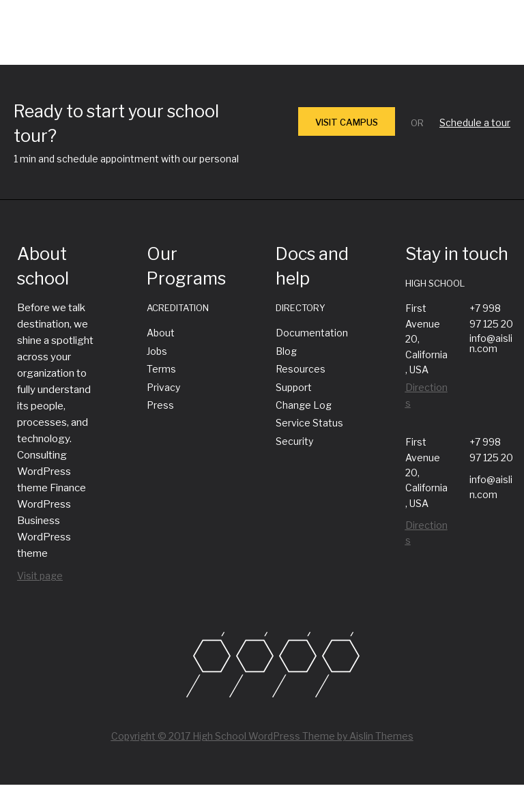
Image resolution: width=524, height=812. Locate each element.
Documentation (312, 333)
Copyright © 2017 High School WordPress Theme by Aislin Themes (262, 736)
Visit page (40, 576)
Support (294, 387)
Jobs (157, 351)
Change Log (304, 405)
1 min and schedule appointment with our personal (126, 159)
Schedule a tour (475, 122)
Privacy (163, 387)
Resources (301, 369)
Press (160, 405)
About (161, 333)
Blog (286, 351)
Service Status (309, 423)
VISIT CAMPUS (347, 122)
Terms (161, 369)
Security (294, 441)
